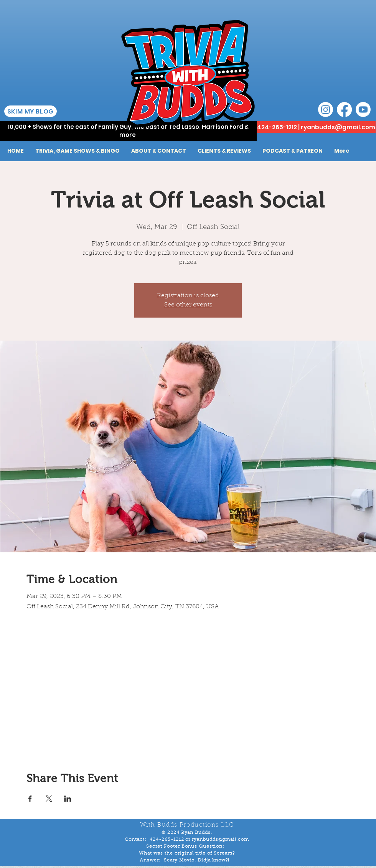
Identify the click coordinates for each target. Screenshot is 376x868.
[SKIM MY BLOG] (31, 111)
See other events (188, 305)
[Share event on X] (49, 799)
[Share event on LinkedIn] (68, 799)
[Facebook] (344, 110)
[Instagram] (326, 110)
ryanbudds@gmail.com (338, 127)
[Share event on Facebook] (30, 799)
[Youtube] (363, 110)
